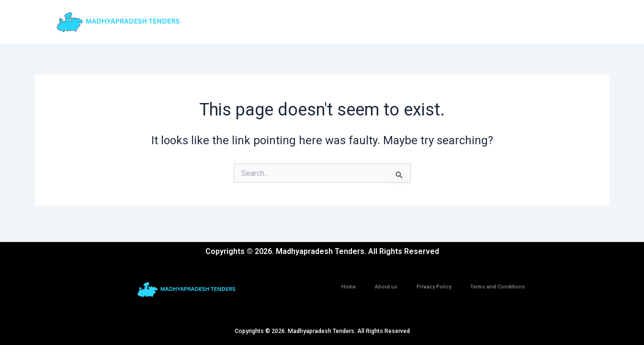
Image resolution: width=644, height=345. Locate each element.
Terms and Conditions (497, 287)
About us (386, 287)
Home (349, 287)
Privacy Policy (434, 287)
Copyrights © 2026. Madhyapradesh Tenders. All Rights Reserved (322, 331)
